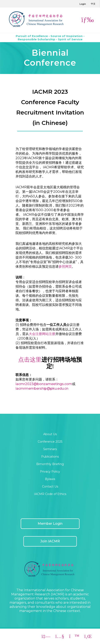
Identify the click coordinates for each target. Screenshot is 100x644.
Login (83, 4)
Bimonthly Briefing (50, 464)
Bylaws (50, 479)
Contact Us (50, 486)
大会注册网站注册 (42, 334)
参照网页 (65, 267)
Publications (50, 457)
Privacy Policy (50, 472)
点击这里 (30, 360)
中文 (93, 4)
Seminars (50, 449)
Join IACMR (50, 541)
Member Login (50, 524)
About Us (50, 434)
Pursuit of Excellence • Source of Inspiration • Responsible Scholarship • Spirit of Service (50, 38)
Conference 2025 (50, 442)
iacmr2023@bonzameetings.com (44, 384)
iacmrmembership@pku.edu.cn (42, 388)
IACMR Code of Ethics (50, 494)
